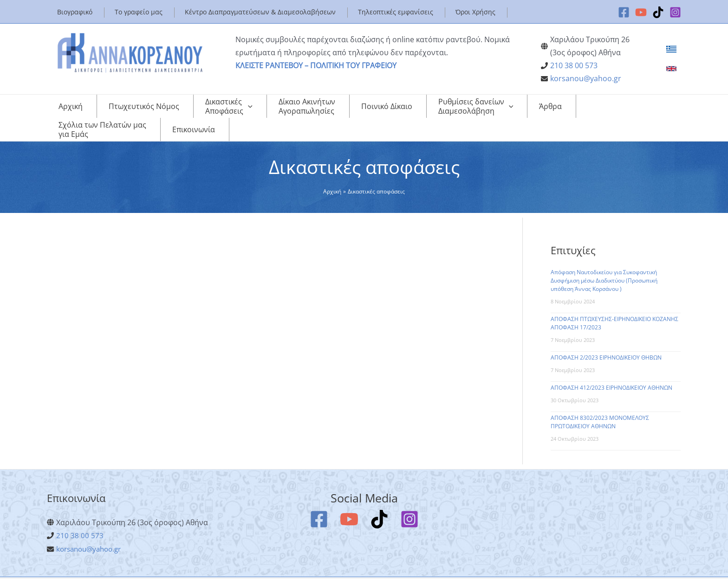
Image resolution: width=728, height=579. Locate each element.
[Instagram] (675, 12)
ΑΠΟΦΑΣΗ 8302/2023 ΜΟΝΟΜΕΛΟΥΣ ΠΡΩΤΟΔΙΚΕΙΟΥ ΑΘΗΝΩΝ (600, 403)
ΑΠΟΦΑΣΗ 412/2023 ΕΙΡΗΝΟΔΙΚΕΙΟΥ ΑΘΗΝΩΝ (611, 369)
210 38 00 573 (574, 65)
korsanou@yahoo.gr (586, 78)
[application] (218, 109)
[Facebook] (624, 12)
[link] (671, 49)
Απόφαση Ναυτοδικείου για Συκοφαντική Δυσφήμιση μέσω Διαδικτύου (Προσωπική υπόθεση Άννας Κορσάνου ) (604, 262)
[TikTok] (658, 12)
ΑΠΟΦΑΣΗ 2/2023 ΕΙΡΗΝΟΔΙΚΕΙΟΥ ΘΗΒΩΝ (606, 339)
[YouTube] (641, 12)
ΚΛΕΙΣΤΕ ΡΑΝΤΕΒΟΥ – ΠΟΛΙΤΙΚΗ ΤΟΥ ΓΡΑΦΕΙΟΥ (316, 65)
